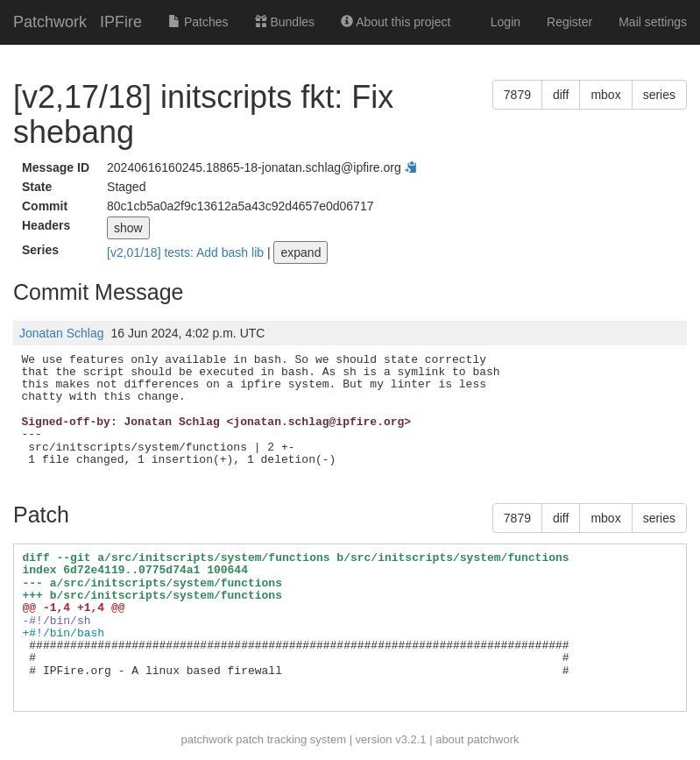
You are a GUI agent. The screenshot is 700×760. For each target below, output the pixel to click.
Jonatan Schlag (62, 333)
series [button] (659, 95)
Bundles (285, 22)
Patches (198, 22)
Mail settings (653, 22)
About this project (396, 22)
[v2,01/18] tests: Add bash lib (187, 252)
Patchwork (50, 22)
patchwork (206, 739)
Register (569, 22)
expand (301, 252)
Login (506, 22)
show (128, 228)
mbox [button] (605, 95)
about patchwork (477, 739)
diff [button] (561, 95)
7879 (517, 95)
